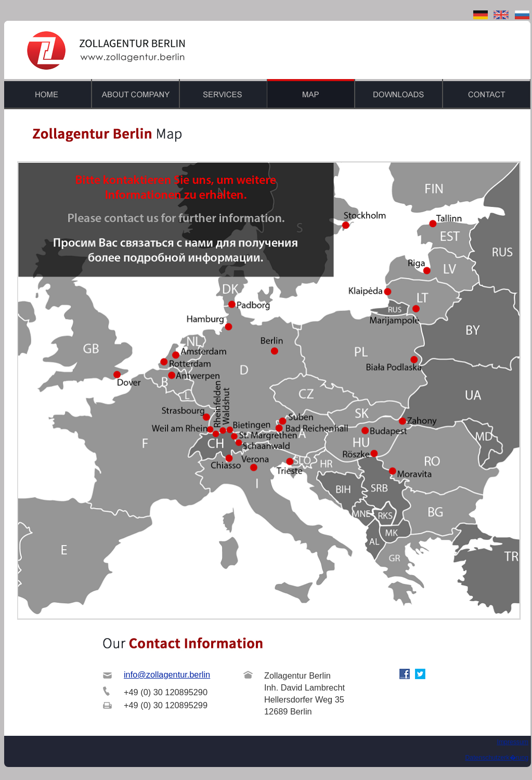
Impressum (512, 742)
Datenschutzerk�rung (497, 758)
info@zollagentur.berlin (167, 674)
